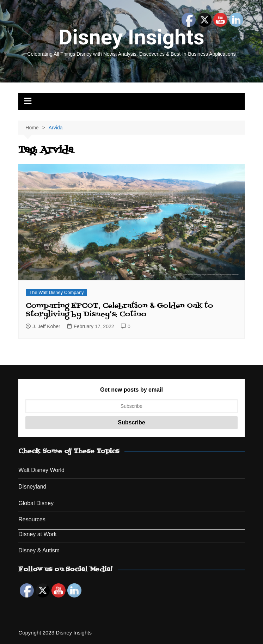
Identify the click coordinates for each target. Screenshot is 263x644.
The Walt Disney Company (56, 292)
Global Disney (36, 503)
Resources (32, 519)
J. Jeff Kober (43, 326)
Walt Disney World (41, 470)
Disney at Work (37, 534)
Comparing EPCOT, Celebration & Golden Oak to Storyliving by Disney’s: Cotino (120, 310)
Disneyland (32, 487)
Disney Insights (131, 37)
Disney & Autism (39, 550)
